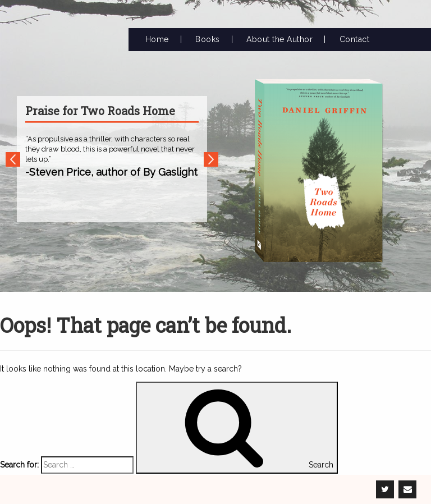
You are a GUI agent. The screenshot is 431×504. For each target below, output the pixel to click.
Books (208, 39)
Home (157, 39)
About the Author (279, 39)
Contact (355, 39)
